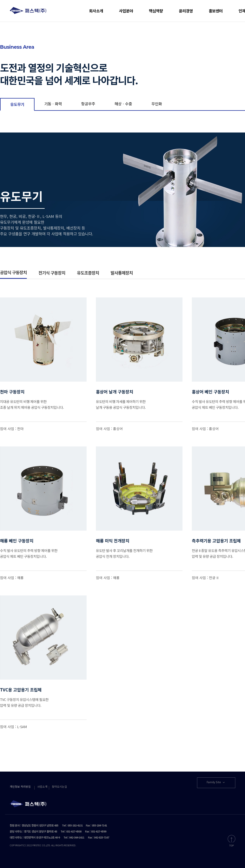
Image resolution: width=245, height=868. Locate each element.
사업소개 (42, 787)
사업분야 (126, 11)
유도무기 (17, 104)
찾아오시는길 (59, 787)
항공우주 (88, 104)
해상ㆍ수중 (123, 104)
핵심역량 (156, 11)
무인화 (157, 104)
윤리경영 (186, 11)
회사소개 (96, 11)
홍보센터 (216, 11)
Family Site (216, 782)
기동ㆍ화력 (53, 104)
